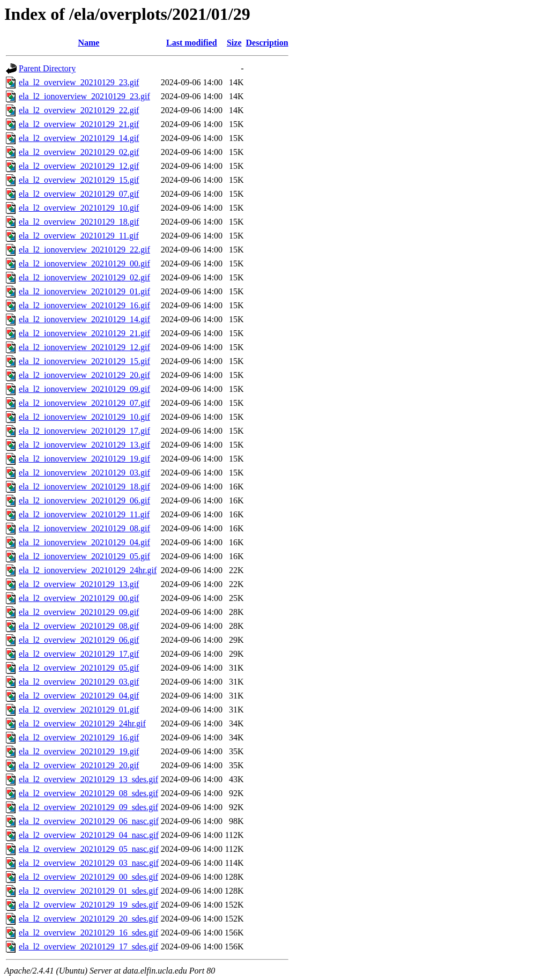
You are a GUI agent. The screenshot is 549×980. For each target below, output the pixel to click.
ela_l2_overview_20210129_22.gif (79, 110)
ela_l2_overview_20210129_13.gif (79, 584)
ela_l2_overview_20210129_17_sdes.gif (88, 946)
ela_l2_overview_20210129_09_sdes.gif (88, 807)
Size (234, 43)
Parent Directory (47, 68)
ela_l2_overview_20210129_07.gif (79, 194)
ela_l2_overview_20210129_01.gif (79, 710)
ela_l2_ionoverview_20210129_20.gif (84, 375)
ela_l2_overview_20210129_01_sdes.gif (88, 891)
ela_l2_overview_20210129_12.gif (79, 166)
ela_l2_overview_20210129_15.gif (79, 180)
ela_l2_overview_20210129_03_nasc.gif (89, 863)
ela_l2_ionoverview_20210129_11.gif (84, 514)
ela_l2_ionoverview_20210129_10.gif (84, 417)
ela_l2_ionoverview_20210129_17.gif (84, 431)
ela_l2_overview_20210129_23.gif (79, 82)
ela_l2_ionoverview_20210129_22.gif (84, 250)
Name (88, 43)
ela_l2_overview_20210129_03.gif (79, 682)
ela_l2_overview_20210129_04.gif (79, 696)
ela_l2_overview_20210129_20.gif (79, 765)
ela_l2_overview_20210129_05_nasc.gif (89, 849)
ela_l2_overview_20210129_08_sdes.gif (88, 793)
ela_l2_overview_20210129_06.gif (79, 640)
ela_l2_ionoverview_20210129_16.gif (84, 305)
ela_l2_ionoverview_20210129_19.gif (84, 459)
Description (267, 43)
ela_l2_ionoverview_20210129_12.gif (84, 347)
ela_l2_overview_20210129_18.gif (79, 222)
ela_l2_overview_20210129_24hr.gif (82, 723)
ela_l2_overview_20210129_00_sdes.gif (88, 877)
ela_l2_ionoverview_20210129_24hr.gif (88, 570)
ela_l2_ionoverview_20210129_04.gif (84, 542)
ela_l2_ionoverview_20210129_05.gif (84, 556)
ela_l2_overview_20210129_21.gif (79, 124)
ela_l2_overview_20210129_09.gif (79, 612)
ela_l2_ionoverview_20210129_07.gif (84, 403)
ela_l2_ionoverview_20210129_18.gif (84, 487)
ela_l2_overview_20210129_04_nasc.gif (89, 835)
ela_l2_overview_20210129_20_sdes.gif (88, 919)
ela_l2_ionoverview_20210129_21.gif (84, 333)
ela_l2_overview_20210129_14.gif (79, 138)
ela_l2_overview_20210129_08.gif (79, 626)
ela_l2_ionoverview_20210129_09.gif (84, 389)
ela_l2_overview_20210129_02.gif (79, 152)
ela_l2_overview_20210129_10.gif (79, 208)
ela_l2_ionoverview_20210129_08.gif (84, 528)
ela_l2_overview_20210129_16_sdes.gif (88, 933)
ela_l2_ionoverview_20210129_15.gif (84, 361)
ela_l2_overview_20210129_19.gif (79, 751)
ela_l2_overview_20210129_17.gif (79, 654)
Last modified (192, 43)
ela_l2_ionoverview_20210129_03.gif (84, 473)
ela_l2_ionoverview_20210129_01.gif (84, 291)
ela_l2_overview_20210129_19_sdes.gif (88, 905)
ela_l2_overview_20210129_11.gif (79, 236)
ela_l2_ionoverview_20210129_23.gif (84, 96)
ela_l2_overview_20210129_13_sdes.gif (88, 779)
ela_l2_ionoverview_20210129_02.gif (84, 277)
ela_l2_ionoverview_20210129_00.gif (84, 263)
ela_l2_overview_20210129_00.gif (79, 598)
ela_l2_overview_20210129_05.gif (79, 668)
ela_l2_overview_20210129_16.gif (79, 737)
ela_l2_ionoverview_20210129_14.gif (84, 319)
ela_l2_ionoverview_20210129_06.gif (84, 500)
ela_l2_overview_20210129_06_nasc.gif (89, 821)
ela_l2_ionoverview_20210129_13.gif (84, 445)
